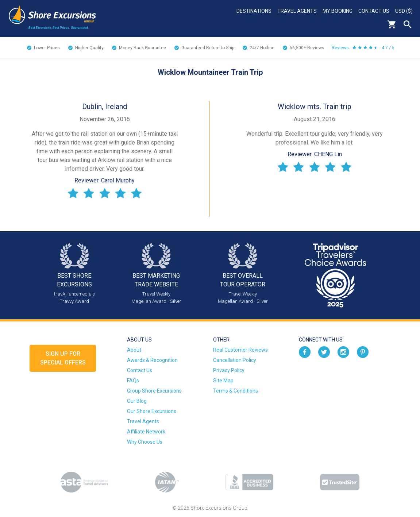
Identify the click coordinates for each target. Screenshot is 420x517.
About (134, 350)
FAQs (133, 381)
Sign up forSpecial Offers (63, 358)
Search (408, 24)
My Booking (338, 11)
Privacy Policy (229, 370)
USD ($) (404, 11)
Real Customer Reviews (240, 350)
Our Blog (137, 401)
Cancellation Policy (235, 360)
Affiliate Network (146, 432)
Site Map (223, 381)
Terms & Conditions (236, 391)
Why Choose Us (145, 442)
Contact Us (374, 11)
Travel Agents (297, 11)
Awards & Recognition (152, 360)
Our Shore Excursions (152, 411)
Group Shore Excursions (154, 391)
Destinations (254, 11)
